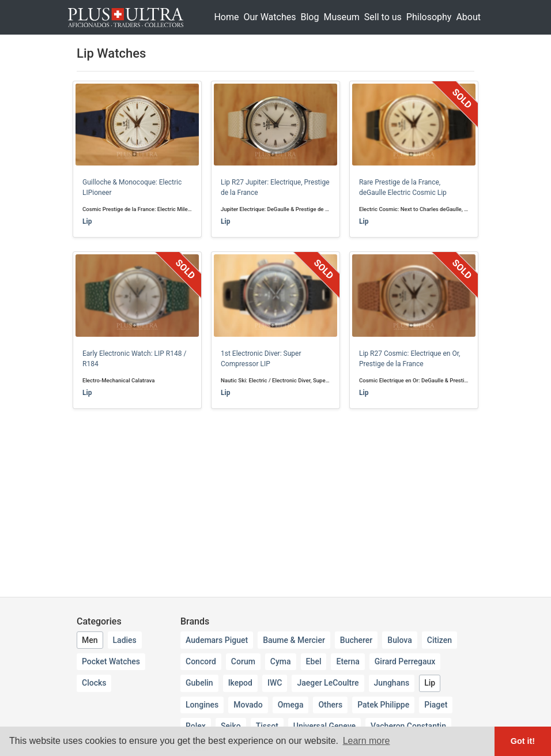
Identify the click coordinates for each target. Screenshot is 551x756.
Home (226, 17)
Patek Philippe (383, 705)
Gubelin (199, 683)
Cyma (281, 661)
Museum (341, 17)
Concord (201, 661)
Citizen (439, 640)
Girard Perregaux (405, 661)
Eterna (348, 661)
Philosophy (429, 17)
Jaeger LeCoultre (328, 683)
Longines (202, 705)
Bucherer (356, 640)
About (468, 17)
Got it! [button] (523, 741)
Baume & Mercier (294, 640)
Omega (291, 705)
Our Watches (269, 17)
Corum (243, 661)
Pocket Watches (111, 661)
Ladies (125, 640)
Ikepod (240, 683)
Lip (87, 221)
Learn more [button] (367, 741)
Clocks (94, 683)
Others (330, 705)
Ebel (314, 661)
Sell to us (383, 17)
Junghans (392, 683)
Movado (248, 705)
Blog (310, 17)
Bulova (399, 640)
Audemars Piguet (217, 640)
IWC (275, 683)
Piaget (436, 705)
